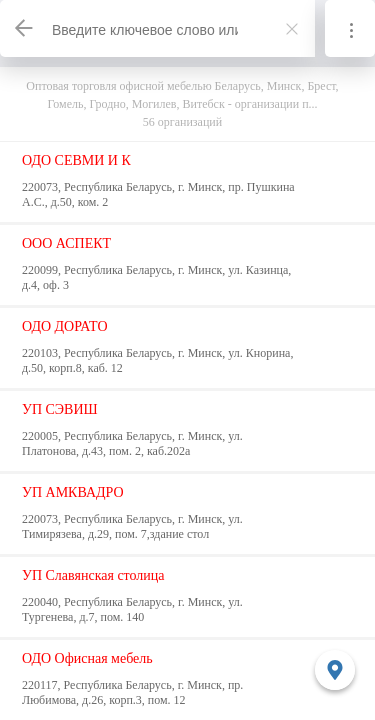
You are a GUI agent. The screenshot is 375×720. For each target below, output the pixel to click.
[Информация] (350, 28)
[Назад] (25, 28)
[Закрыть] (292, 29)
